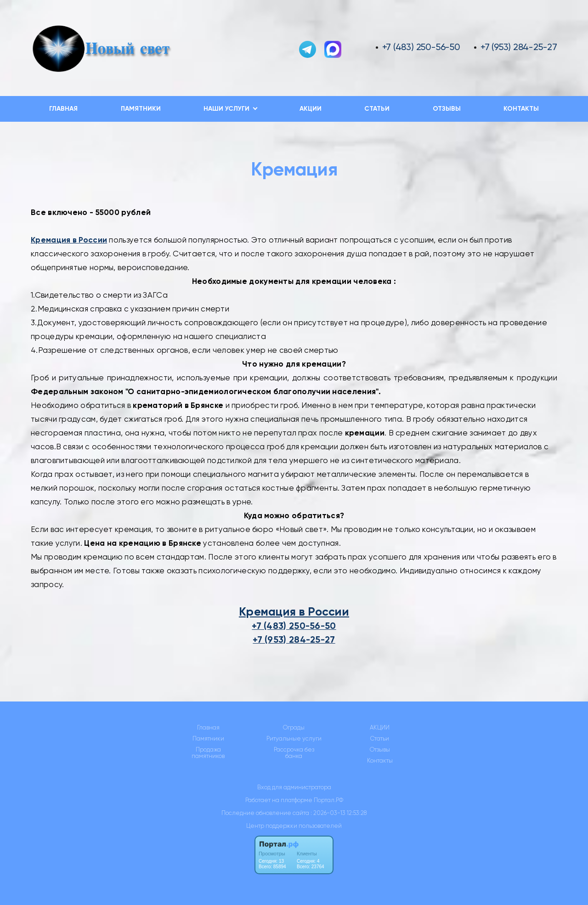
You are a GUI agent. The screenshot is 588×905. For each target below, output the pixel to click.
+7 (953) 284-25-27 (519, 47)
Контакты (521, 109)
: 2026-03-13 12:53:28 (339, 813)
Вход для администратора (294, 787)
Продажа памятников (208, 753)
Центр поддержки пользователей (294, 826)
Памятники (141, 109)
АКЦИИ (311, 109)
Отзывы (447, 109)
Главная (63, 109)
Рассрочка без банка (294, 753)
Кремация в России (294, 612)
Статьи (377, 109)
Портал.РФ (328, 800)
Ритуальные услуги (294, 739)
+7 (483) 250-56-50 (421, 47)
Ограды (294, 728)
